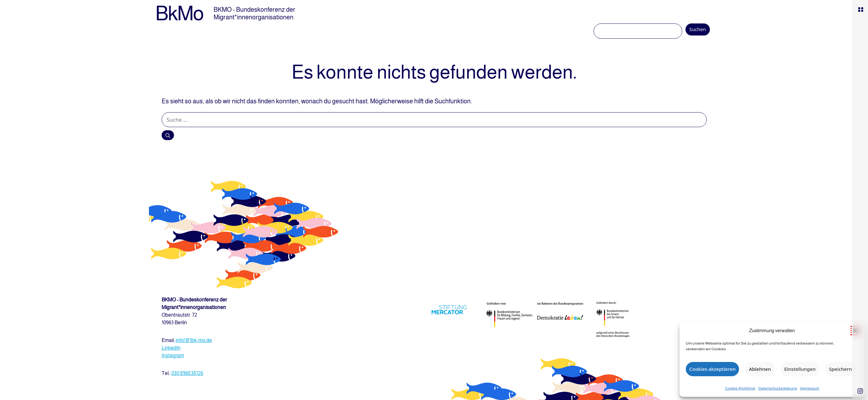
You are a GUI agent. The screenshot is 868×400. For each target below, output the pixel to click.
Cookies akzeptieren (712, 369)
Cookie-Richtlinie (740, 388)
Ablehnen (760, 369)
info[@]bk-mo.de (194, 340)
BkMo (179, 13)
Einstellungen (800, 369)
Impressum (810, 388)
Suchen (698, 29)
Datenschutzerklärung (778, 388)
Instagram (173, 355)
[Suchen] (168, 135)
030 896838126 (187, 373)
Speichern (840, 369)
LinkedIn (171, 348)
